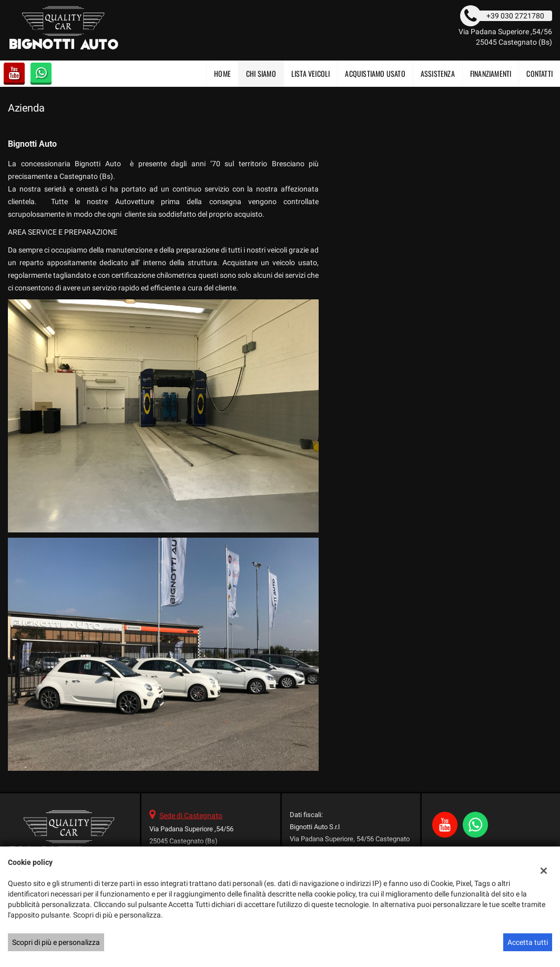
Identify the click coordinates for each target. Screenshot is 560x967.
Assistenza (438, 73)
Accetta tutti (528, 942)
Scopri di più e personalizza (56, 942)
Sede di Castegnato (191, 815)
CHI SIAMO (261, 73)
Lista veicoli (311, 73)
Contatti (539, 73)
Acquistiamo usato (375, 73)
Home (222, 73)
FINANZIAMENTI (491, 73)
